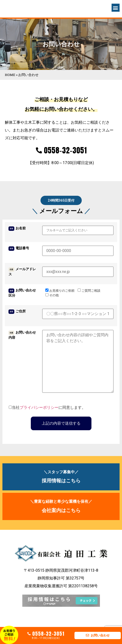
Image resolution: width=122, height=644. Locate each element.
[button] (116, 8)
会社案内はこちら (61, 510)
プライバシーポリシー (39, 407)
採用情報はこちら (61, 481)
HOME (10, 75)
